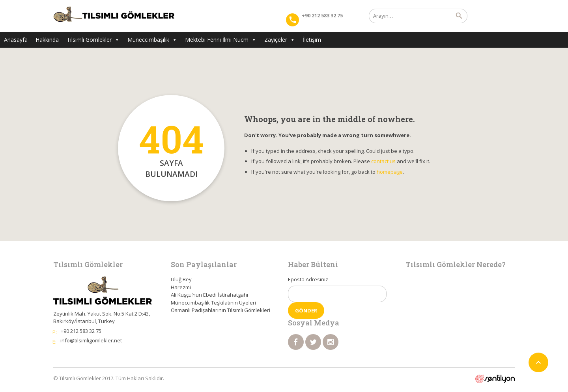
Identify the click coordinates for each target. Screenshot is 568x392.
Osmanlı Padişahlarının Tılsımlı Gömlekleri (220, 310)
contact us (383, 161)
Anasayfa (16, 40)
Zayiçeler (280, 40)
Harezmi (181, 287)
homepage (390, 172)
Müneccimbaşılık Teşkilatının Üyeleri (213, 303)
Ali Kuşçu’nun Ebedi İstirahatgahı (209, 295)
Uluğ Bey (181, 279)
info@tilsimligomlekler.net (91, 340)
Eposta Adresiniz (308, 279)
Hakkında (47, 40)
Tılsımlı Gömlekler (93, 40)
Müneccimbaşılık (152, 40)
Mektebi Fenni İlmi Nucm (221, 40)
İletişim (312, 40)
